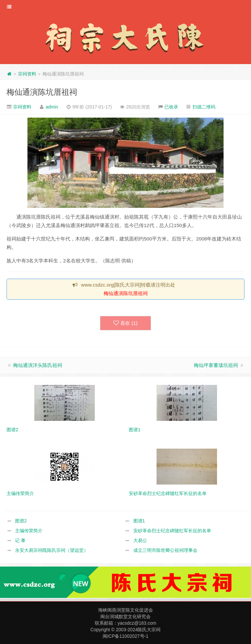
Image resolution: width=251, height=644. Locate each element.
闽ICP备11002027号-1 (125, 636)
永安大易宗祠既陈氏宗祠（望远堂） (52, 550)
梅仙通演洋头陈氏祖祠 (38, 365)
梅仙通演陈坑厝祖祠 (42, 92)
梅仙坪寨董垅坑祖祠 (216, 365)
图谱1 (139, 521)
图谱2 (21, 521)
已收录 (171, 107)
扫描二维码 (204, 107)
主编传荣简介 (29, 531)
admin (52, 107)
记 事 (20, 540)
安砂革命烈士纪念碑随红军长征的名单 (172, 531)
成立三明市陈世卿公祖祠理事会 (165, 550)
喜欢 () (125, 323)
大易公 (140, 540)
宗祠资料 (27, 74)
